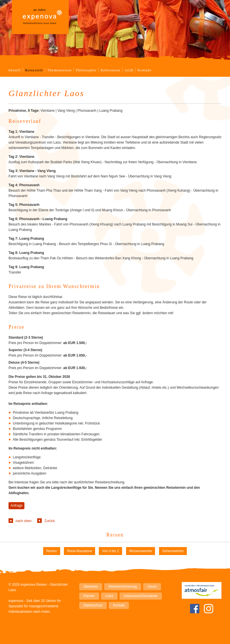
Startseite (91, 587)
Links (109, 596)
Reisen (115, 535)
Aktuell (14, 70)
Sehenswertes (173, 551)
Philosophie (86, 70)
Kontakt (144, 70)
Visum (152, 587)
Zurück (50, 521)
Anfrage (16, 506)
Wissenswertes (141, 551)
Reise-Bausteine (80, 551)
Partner (89, 596)
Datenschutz (93, 605)
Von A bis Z (110, 551)
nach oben (24, 521)
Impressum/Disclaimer (141, 596)
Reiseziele (34, 70)
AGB (129, 70)
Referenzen (110, 70)
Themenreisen (59, 70)
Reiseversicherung (123, 587)
